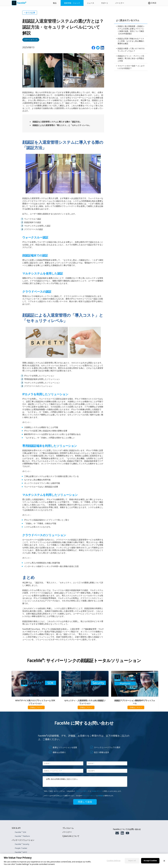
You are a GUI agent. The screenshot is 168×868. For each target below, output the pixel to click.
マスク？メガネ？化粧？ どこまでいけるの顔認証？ (131, 67)
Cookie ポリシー (97, 791)
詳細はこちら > (36, 707)
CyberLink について (71, 836)
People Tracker (21, 848)
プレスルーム (68, 828)
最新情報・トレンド (72, 3)
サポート (105, 3)
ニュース (91, 3)
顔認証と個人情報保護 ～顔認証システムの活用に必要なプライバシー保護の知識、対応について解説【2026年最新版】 (131, 30)
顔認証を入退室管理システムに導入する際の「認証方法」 (57, 122)
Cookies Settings (114, 861)
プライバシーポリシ (82, 791)
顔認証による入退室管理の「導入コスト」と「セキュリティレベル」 (62, 125)
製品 (55, 3)
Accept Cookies (150, 861)
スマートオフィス (31, 40)
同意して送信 (85, 802)
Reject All (132, 861)
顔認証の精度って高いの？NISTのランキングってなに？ (131, 50)
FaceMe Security (22, 844)
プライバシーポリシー (89, 796)
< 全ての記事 (30, 13)
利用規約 (101, 796)
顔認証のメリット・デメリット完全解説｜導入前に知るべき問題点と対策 (131, 58)
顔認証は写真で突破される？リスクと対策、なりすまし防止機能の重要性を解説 (131, 41)
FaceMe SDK (21, 832)
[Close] (164, 861)
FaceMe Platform (22, 836)
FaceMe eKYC (21, 852)
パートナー (120, 3)
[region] (84, 861)
